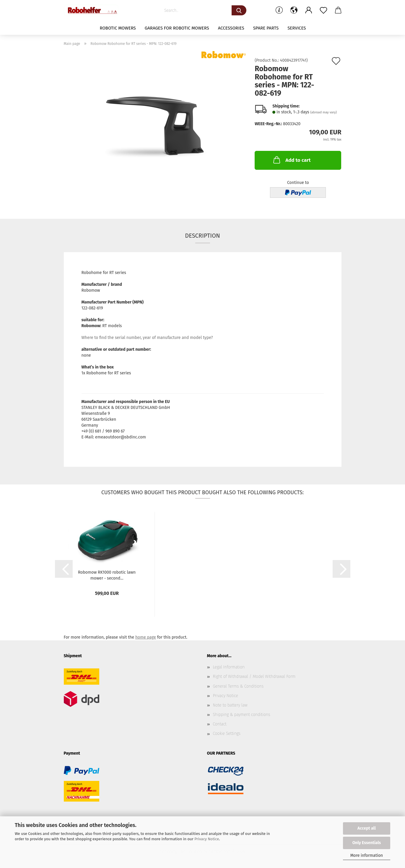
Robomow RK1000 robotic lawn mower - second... (107, 575)
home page (146, 637)
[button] (294, 10)
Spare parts (266, 28)
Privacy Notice (207, 839)
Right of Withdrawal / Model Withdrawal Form (254, 677)
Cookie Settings (227, 734)
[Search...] (239, 10)
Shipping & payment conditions (242, 715)
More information (367, 855)
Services (297, 28)
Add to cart (291, 160)
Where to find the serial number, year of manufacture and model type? (147, 338)
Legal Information (229, 667)
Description (202, 236)
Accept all (367, 828)
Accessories (231, 28)
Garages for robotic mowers (177, 28)
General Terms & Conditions (238, 686)
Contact (220, 724)
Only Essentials (367, 843)
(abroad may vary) (323, 112)
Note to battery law (230, 705)
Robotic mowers (118, 28)
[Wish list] (323, 10)
